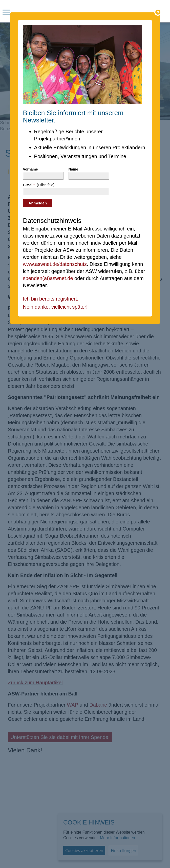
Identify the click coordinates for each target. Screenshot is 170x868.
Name (73, 169)
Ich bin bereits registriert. (51, 299)
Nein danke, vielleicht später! (55, 307)
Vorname (30, 169)
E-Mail (39, 185)
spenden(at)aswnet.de (48, 278)
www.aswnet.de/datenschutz (55, 264)
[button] (6, 13)
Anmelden (38, 203)
